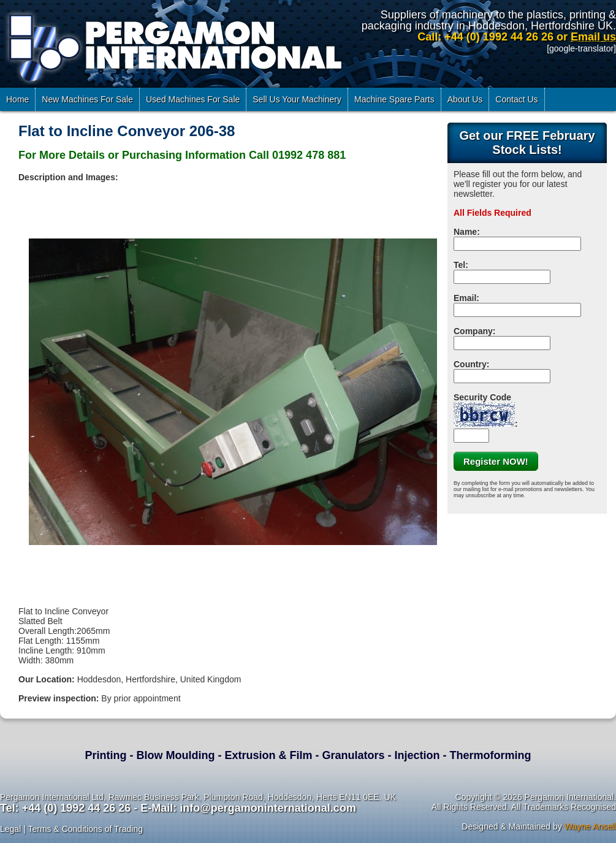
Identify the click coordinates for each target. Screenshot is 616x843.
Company (473, 331)
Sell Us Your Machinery (297, 99)
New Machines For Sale (87, 99)
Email (465, 298)
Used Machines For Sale (193, 99)
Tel (459, 265)
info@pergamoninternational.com (268, 808)
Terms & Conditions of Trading (85, 829)
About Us (465, 99)
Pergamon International (173, 45)
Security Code (484, 410)
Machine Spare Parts (394, 99)
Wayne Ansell (590, 826)
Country (470, 364)
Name (465, 232)
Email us (593, 37)
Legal (10, 829)
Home (17, 99)
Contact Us (516, 99)
